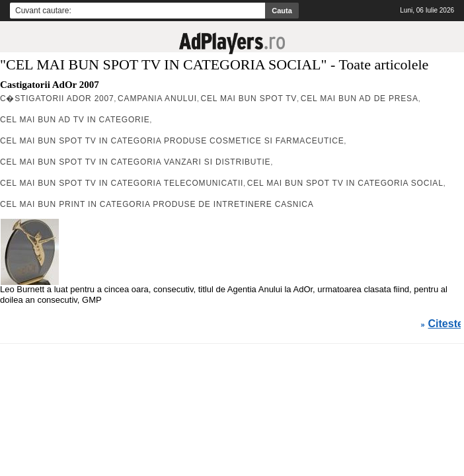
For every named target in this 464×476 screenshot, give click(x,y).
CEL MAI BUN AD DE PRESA (360, 99)
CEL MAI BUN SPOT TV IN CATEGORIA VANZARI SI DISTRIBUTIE (135, 162)
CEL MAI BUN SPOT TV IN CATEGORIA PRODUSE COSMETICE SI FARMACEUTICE (172, 141)
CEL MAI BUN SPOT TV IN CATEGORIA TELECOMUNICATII (122, 183)
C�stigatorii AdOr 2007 (57, 99)
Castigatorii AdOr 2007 (50, 85)
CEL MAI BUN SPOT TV (249, 99)
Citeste (446, 324)
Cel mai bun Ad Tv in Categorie (75, 120)
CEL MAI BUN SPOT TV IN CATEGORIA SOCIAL (345, 183)
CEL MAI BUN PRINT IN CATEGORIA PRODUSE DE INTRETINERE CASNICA (157, 204)
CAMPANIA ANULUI (157, 99)
